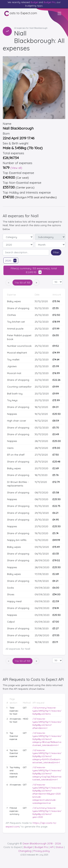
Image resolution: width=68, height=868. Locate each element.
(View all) (16, 168)
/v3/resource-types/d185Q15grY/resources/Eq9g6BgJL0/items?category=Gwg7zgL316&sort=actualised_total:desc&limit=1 (47, 773)
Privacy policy (42, 851)
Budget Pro (50, 2)
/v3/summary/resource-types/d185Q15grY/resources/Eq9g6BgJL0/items (47, 711)
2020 (11, 260)
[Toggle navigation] (59, 13)
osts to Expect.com (21, 13)
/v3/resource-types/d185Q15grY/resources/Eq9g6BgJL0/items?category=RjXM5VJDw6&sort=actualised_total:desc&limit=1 (47, 756)
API (52, 847)
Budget (34, 2)
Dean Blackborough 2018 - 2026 (42, 843)
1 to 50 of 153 (22, 282)
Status (59, 847)
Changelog (25, 851)
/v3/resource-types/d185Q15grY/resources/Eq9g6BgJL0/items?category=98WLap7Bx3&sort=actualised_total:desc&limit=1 (47, 739)
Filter (56, 252)
